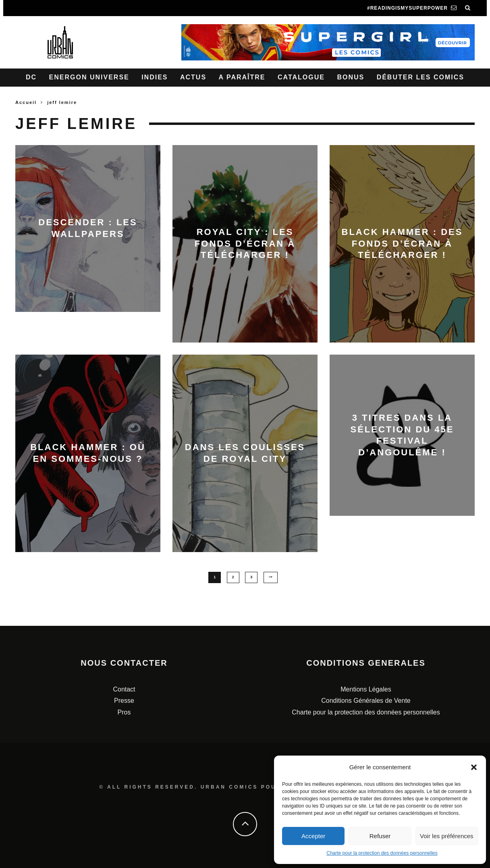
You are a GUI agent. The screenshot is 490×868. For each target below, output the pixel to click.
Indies (155, 77)
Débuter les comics (420, 77)
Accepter (313, 836)
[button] (474, 767)
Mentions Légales (366, 689)
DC (31, 77)
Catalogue (301, 77)
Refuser (380, 836)
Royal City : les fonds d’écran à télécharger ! (245, 243)
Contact (124, 689)
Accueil (26, 102)
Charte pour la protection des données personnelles (382, 853)
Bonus (351, 77)
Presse (124, 701)
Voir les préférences (447, 836)
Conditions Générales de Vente (366, 701)
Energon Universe (89, 77)
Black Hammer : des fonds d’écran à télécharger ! (402, 243)
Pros (124, 712)
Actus (193, 77)
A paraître (242, 77)
